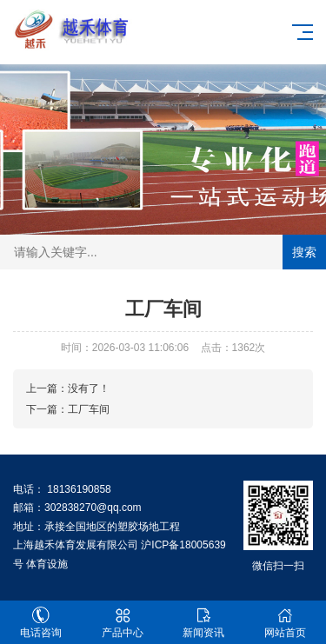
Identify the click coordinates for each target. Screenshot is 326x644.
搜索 (304, 252)
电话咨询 (41, 623)
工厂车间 (89, 409)
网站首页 (285, 623)
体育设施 (47, 564)
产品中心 (123, 623)
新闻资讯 (204, 623)
